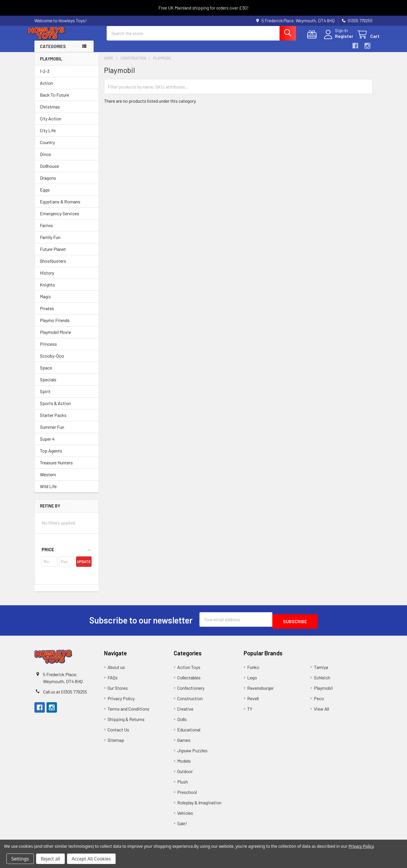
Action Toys (189, 670)
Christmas (50, 112)
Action (46, 88)
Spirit (45, 397)
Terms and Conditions (128, 712)
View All (321, 712)
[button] (67, 555)
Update (84, 567)
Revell (253, 701)
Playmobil (323, 691)
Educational (189, 733)
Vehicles (185, 816)
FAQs (113, 681)
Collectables (189, 681)
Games (184, 743)
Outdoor (185, 774)
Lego (252, 681)
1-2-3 (45, 76)
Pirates (47, 313)
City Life (48, 136)
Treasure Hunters (56, 468)
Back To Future (54, 100)
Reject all (50, 859)
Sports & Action (55, 408)
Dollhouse (49, 171)
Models (184, 764)
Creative (185, 712)
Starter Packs (53, 420)
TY (250, 712)
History (47, 278)
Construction (190, 701)
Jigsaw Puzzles (192, 754)
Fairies (46, 230)
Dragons (48, 183)
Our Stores (118, 691)
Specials (48, 385)
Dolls (182, 722)
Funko (253, 670)
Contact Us (118, 733)
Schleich (322, 681)
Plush (183, 785)
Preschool (187, 795)
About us (116, 670)
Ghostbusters (53, 266)
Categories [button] (53, 52)
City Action (51, 124)
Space (46, 373)
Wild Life (48, 491)
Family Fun (50, 242)
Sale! (182, 826)
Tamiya (321, 670)
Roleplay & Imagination (199, 806)
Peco (319, 701)
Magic (46, 302)
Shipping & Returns (126, 722)
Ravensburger (260, 691)
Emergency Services (60, 219)
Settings (20, 859)
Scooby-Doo (52, 361)
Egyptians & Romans (60, 207)
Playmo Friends (55, 325)
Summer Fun (52, 432)
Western (48, 480)
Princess (48, 349)
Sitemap (116, 743)
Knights (47, 290)
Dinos (46, 159)
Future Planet (53, 254)
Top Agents (51, 456)
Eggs (45, 195)
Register (337, 39)
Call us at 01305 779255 (65, 695)
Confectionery (191, 691)
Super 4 (47, 444)
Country (47, 147)
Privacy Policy (121, 701)
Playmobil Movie (55, 337)
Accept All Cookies (91, 859)
